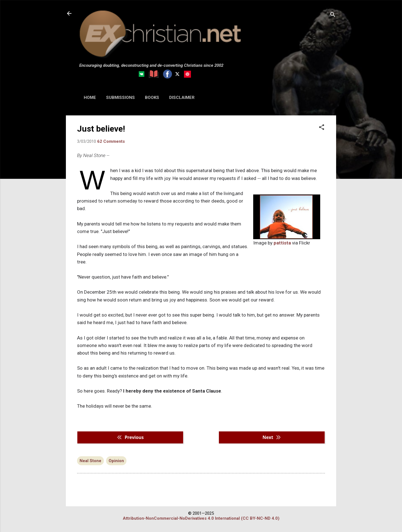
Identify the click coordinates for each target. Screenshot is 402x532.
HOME (90, 98)
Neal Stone (90, 461)
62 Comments (111, 141)
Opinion (116, 461)
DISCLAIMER (182, 98)
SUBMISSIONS (120, 98)
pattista (282, 243)
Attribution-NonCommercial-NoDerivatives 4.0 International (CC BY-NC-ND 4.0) (201, 518)
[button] (322, 128)
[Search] (333, 15)
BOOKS (152, 98)
